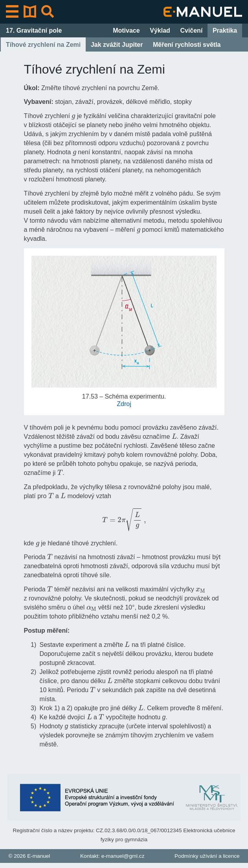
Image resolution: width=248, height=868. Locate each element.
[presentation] (73, 115)
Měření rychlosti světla (187, 45)
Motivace (126, 30)
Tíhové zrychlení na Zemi (43, 45)
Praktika (225, 30)
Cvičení (191, 30)
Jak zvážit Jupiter (117, 45)
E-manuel (39, 856)
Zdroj (124, 404)
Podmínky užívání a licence (207, 856)
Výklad (160, 30)
